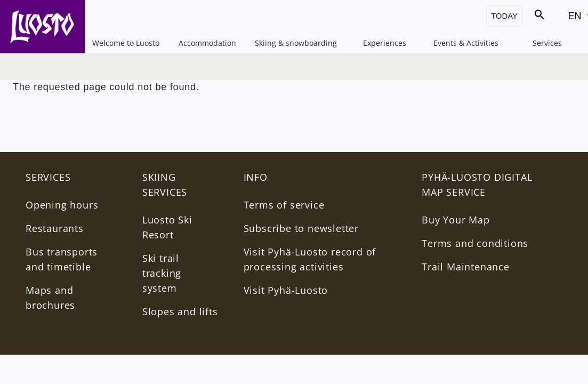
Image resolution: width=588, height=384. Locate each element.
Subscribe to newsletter (301, 228)
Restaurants (55, 228)
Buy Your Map (456, 220)
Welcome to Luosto (126, 43)
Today (504, 16)
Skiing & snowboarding (296, 43)
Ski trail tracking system (162, 273)
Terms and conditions (475, 243)
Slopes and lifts (180, 311)
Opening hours (62, 205)
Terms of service (284, 205)
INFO (256, 177)
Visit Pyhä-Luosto (286, 290)
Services (547, 43)
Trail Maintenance (466, 267)
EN (577, 19)
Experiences (385, 43)
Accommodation (207, 43)
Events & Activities (466, 43)
